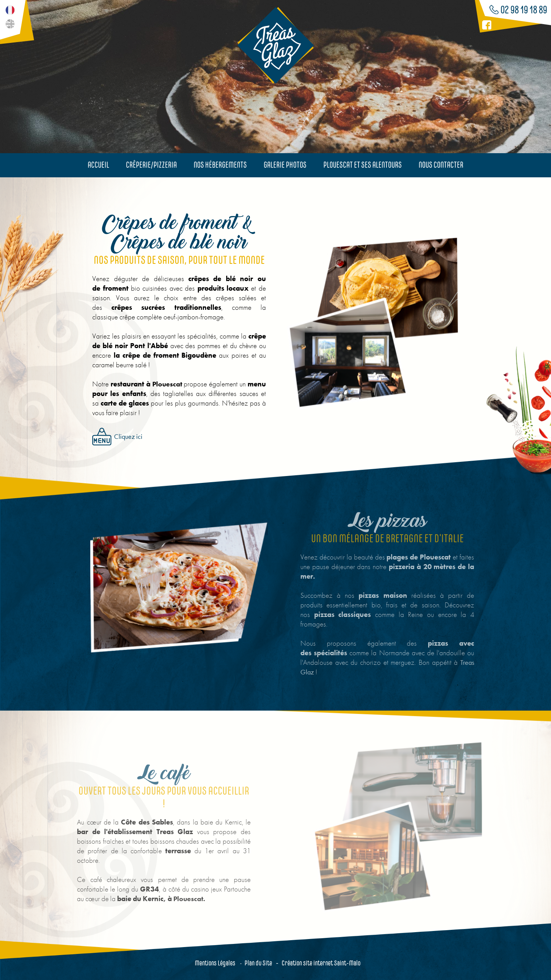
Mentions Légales (215, 963)
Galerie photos (285, 165)
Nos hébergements (220, 165)
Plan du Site (258, 963)
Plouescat (164, 384)
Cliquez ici (115, 437)
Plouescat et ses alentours (363, 165)
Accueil (98, 165)
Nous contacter (441, 165)
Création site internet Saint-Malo (321, 963)
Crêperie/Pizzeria (151, 165)
